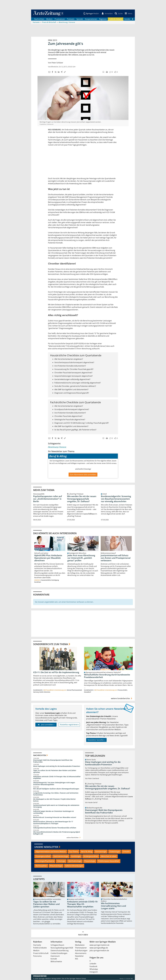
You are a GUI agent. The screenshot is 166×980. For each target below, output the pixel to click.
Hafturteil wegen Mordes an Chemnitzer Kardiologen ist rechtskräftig (54, 812)
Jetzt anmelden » (46, 725)
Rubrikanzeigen (81, 951)
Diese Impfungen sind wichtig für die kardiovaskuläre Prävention (57, 766)
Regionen (103, 19)
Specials (80, 19)
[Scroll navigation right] (133, 19)
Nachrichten (39, 19)
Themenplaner (81, 948)
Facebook (93, 966)
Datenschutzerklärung (60, 951)
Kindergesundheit (91, 856)
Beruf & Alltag (87, 852)
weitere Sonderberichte (122, 699)
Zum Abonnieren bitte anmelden (83, 475)
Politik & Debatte (116, 19)
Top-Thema (73, 852)
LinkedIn (93, 964)
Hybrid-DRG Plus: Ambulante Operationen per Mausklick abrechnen (48, 558)
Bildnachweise (56, 962)
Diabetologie (115, 852)
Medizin (49, 19)
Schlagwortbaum (57, 945)
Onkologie (61, 861)
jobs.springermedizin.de (99, 951)
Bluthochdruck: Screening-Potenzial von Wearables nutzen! (55, 817)
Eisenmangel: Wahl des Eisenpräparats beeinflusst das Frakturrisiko (53, 761)
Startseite (37, 945)
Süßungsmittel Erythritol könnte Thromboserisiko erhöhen (55, 828)
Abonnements (81, 953)
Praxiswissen (60, 19)
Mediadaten (80, 945)
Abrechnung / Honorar (57, 447)
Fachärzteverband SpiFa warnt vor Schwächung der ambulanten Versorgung (56, 806)
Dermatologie (101, 852)
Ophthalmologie (75, 861)
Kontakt (54, 959)
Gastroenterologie (61, 856)
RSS (77, 959)
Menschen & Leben (109, 856)
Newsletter (79, 956)
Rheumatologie (56, 866)
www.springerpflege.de (99, 948)
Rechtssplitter (41, 866)
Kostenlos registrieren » (70, 725)
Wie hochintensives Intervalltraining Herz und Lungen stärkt (113, 906)
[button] (128, 14)
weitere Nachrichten (74, 838)
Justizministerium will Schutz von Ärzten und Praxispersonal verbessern (116, 558)
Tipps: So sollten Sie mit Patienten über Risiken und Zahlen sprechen (55, 771)
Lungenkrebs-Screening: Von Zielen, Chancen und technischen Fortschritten (56, 794)
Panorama (37, 956)
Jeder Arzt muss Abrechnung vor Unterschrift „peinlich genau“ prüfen (81, 558)
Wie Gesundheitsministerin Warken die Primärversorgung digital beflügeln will (57, 833)
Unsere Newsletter (46, 847)
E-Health (126, 852)
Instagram (94, 972)
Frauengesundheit (43, 856)
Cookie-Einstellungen (59, 953)
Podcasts (71, 19)
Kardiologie (76, 856)
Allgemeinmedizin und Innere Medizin (51, 852)
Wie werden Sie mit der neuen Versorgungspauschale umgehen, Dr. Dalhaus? (82, 499)
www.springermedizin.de (99, 945)
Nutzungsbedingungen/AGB (62, 948)
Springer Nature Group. (78, 979)
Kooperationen (91, 19)
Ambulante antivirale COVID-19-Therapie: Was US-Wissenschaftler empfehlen (57, 777)
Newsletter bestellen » (96, 740)
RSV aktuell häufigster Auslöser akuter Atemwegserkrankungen (56, 789)
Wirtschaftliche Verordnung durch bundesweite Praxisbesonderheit (107, 676)
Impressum (55, 956)
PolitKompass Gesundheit (109, 861)
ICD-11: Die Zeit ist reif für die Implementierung (56, 672)
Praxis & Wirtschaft (41, 953)
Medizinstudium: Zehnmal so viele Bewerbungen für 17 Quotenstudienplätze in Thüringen (53, 823)
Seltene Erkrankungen (74, 866)
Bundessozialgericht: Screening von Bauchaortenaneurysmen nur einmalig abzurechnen (116, 499)
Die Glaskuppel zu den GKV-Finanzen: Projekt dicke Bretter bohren (54, 800)
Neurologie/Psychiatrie (45, 861)
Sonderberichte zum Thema (51, 644)
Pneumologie (90, 861)
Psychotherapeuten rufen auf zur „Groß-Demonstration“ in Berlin (48, 499)
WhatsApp (94, 969)
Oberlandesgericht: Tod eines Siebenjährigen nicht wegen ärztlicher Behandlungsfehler (54, 784)
